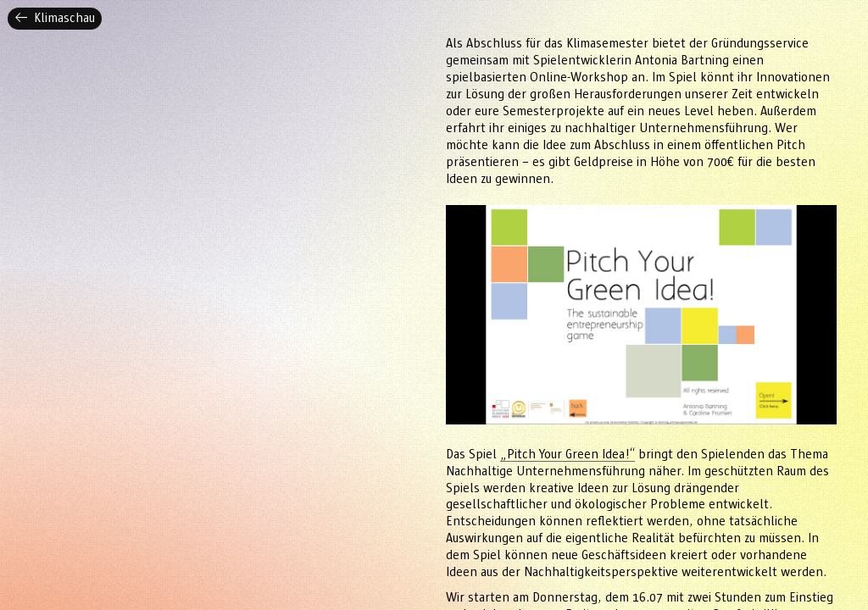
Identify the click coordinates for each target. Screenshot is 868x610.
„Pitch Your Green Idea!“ (568, 455)
